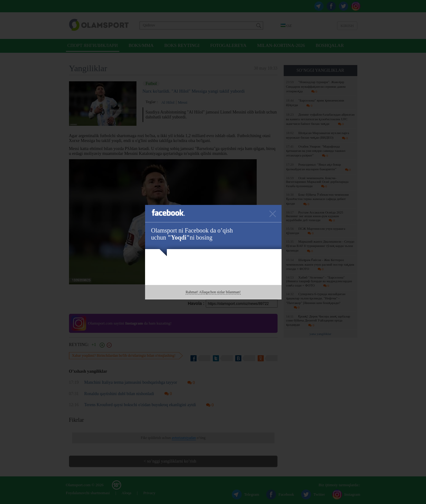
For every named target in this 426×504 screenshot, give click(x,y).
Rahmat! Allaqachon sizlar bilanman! (213, 292)
